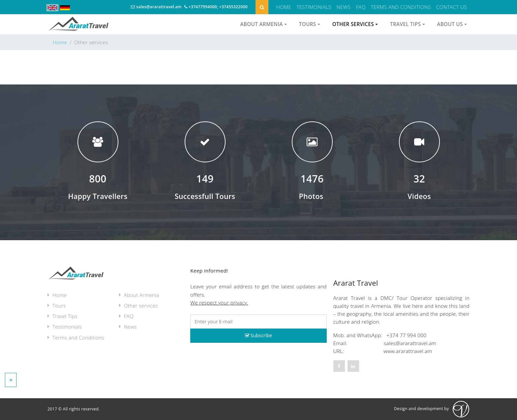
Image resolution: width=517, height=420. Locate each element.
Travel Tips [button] (408, 24)
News (344, 7)
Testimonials (314, 7)
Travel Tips (65, 316)
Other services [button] (355, 24)
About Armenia (142, 295)
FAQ (361, 7)
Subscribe (258, 335)
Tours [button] (310, 24)
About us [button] (452, 24)
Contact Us (452, 7)
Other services (141, 306)
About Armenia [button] (263, 24)
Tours (59, 306)
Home (284, 7)
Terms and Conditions (401, 7)
